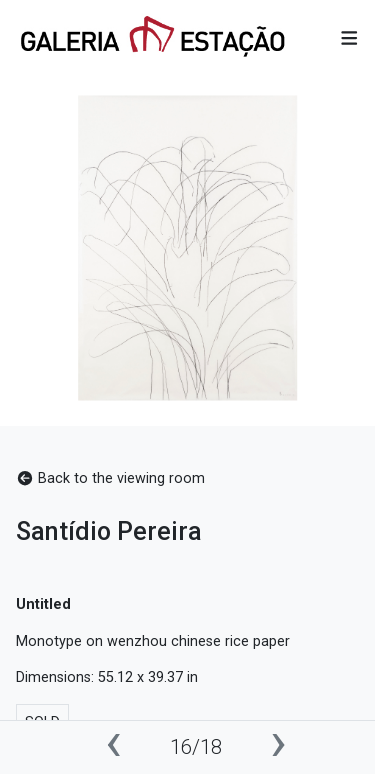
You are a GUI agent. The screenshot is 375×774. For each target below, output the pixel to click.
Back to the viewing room (110, 478)
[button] (349, 38)
